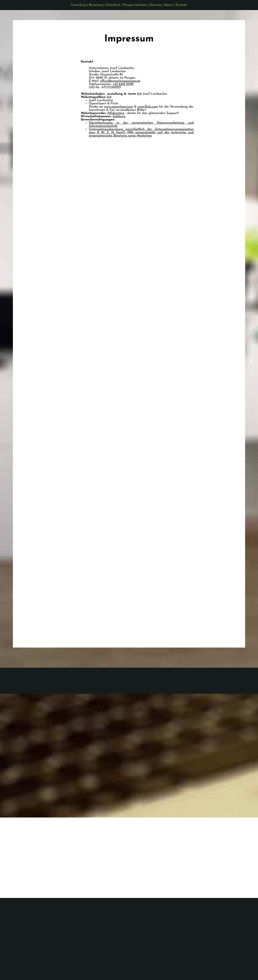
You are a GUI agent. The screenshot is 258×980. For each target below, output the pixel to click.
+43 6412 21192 (123, 84)
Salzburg (119, 116)
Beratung (96, 5)
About (168, 5)
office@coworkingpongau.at (120, 81)
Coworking (78, 5)
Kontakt (182, 5)
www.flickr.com (148, 107)
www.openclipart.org (118, 107)
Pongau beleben (135, 5)
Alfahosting (116, 113)
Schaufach (113, 5)
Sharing (155, 5)
